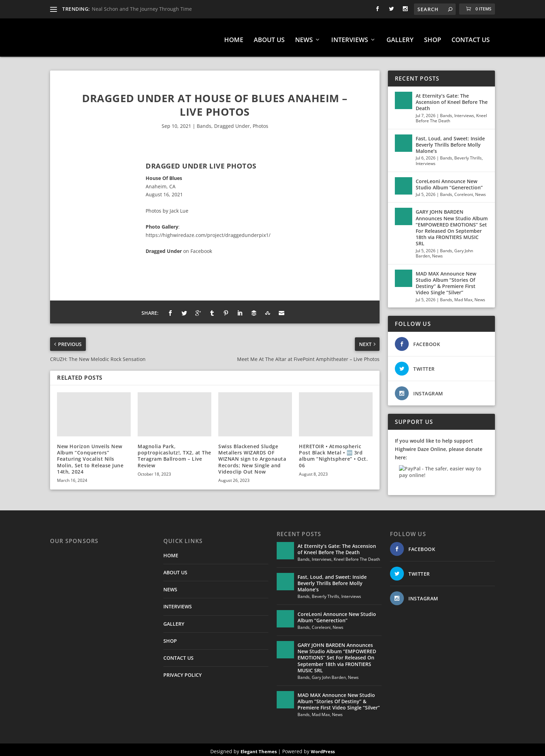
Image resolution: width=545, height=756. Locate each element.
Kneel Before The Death (357, 556)
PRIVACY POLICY (182, 671)
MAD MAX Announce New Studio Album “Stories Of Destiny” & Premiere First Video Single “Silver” (446, 280)
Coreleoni (464, 191)
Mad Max (463, 296)
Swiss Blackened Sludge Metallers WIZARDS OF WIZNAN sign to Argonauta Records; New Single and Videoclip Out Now (252, 455)
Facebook (201, 248)
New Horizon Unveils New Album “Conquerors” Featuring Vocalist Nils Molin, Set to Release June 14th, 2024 (90, 455)
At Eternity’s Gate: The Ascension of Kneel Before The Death (452, 98)
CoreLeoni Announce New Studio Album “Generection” (449, 181)
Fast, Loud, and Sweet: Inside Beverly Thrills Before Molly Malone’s (450, 141)
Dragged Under (232, 122)
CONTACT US (471, 37)
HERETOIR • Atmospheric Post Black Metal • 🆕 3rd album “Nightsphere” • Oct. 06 (333, 452)
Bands (204, 122)
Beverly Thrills (468, 154)
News (481, 191)
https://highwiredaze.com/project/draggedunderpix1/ (208, 232)
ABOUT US (269, 37)
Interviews (464, 112)
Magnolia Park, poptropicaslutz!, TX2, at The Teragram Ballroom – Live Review (174, 452)
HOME (234, 37)
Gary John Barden (329, 674)
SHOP (433, 37)
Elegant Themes (259, 748)
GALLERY (400, 37)
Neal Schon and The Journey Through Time (142, 9)
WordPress (323, 748)
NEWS (304, 37)
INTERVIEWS (350, 37)
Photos (261, 122)
